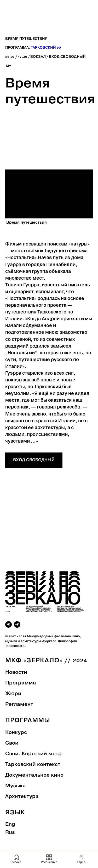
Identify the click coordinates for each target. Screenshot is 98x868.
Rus (10, 833)
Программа (21, 683)
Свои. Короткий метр (33, 754)
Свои (12, 743)
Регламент (19, 705)
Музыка (16, 786)
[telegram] (17, 624)
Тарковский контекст (33, 765)
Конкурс (16, 733)
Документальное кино (34, 775)
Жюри (13, 694)
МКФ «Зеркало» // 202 (44, 661)
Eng (10, 825)
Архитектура (22, 797)
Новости (16, 672)
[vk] (8, 624)
